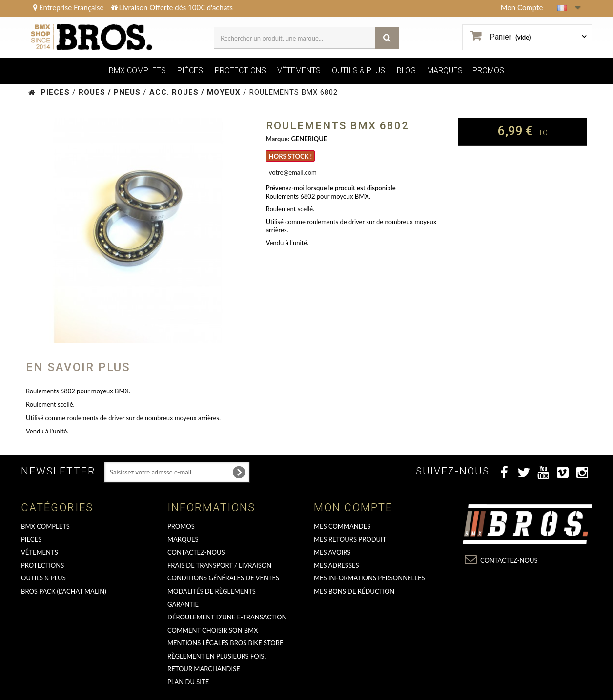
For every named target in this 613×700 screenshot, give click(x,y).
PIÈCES (190, 71)
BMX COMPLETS (137, 71)
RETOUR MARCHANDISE (204, 669)
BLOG (406, 71)
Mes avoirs (332, 552)
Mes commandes (342, 526)
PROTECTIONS (240, 71)
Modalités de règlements (212, 591)
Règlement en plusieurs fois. (216, 656)
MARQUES (445, 71)
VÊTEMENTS (299, 71)
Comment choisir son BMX (213, 630)
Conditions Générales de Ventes (223, 578)
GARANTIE (183, 604)
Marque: (278, 139)
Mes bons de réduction (354, 591)
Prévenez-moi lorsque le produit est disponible (331, 188)
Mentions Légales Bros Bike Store (225, 643)
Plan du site (188, 682)
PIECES (31, 539)
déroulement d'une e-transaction (227, 617)
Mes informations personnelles (369, 578)
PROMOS (488, 71)
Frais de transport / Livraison (219, 565)
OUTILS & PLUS (358, 71)
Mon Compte (522, 7)
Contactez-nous (196, 552)
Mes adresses (337, 565)
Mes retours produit (350, 539)
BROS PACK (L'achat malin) (64, 591)
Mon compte (353, 507)
